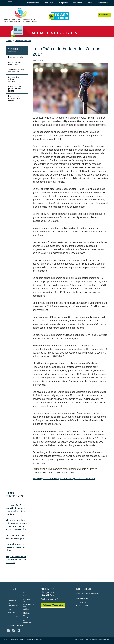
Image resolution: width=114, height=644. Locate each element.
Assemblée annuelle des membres (16, 71)
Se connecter (103, 3)
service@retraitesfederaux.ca (88, 593)
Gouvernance (11, 593)
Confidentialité (79, 640)
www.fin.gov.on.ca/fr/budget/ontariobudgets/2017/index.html (64, 479)
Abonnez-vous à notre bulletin (15, 63)
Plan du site (77, 3)
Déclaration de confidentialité (11, 603)
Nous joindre (63, 3)
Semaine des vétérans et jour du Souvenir (16, 79)
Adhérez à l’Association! (53, 605)
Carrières (11, 597)
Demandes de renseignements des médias (16, 98)
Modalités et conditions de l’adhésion (27, 618)
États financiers (27, 594)
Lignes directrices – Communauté (11, 613)
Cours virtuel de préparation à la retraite (15, 89)
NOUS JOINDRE (85, 589)
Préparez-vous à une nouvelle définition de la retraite (16, 560)
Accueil (9, 41)
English (90, 3)
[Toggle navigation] (10, 3)
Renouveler (48, 3)
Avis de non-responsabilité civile (98, 640)
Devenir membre (32, 3)
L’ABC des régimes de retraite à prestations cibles (17, 547)
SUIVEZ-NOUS (15, 626)
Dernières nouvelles (23, 41)
